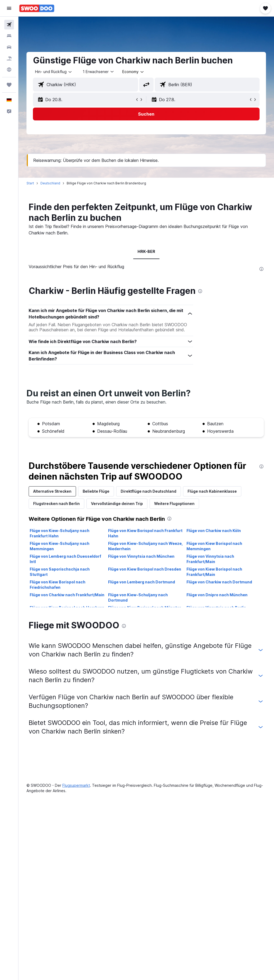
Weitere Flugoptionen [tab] (174, 504)
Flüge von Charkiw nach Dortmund (219, 582)
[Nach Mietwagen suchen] (9, 47)
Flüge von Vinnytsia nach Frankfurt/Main (210, 559)
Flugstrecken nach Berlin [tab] (56, 504)
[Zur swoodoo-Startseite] (37, 8)
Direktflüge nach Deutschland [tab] (149, 491)
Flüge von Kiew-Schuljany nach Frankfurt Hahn (60, 533)
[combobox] (133, 72)
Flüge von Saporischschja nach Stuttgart (60, 572)
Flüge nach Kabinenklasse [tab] (212, 491)
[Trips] (9, 85)
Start (30, 183)
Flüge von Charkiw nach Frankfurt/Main (67, 595)
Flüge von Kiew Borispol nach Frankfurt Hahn (145, 533)
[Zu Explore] (9, 70)
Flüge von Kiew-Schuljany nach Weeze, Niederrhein (145, 546)
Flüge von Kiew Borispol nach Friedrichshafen (58, 585)
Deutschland (50, 183)
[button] (9, 8)
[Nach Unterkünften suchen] (9, 36)
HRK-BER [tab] (146, 251)
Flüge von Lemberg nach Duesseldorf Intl (65, 559)
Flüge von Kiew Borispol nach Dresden (145, 569)
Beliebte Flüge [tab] (96, 491)
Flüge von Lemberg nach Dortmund (142, 582)
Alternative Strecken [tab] (52, 491)
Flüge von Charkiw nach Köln (214, 531)
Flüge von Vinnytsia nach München (141, 556)
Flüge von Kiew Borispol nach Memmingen (214, 546)
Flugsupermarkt (76, 785)
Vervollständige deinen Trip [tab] (117, 504)
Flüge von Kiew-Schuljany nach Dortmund (138, 597)
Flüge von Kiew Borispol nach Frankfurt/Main (214, 572)
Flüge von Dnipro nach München (217, 595)
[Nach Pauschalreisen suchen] (9, 58)
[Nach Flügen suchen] (9, 25)
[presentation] (261, 269)
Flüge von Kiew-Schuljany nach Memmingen (60, 546)
